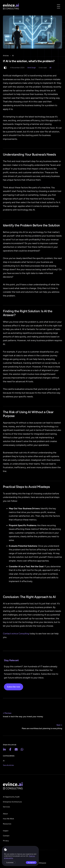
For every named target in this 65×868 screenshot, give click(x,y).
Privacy (6, 841)
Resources (7, 824)
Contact (6, 836)
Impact (6, 831)
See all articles (8, 765)
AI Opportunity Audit (11, 797)
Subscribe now (14, 687)
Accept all (31, 863)
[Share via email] (16, 749)
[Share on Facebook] (10, 749)
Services (6, 807)
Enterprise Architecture (12, 802)
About (5, 814)
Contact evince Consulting (16, 634)
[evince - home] (11, 7)
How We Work (8, 819)
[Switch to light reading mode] (5, 68)
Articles (6, 56)
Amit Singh (32, 68)
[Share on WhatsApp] (22, 749)
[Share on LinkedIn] (4, 749)
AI (13, 56)
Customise (10, 863)
